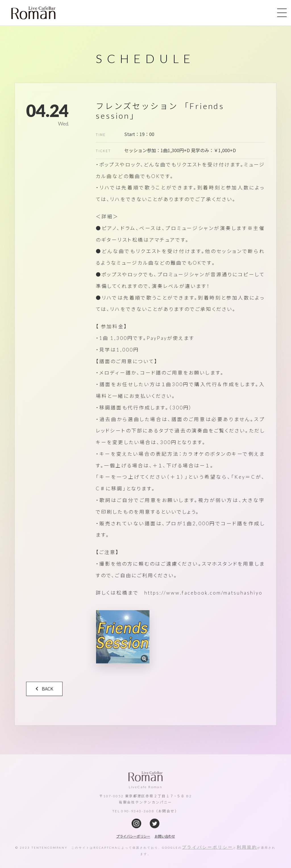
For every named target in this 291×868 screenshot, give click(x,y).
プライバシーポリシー (207, 847)
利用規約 (247, 847)
